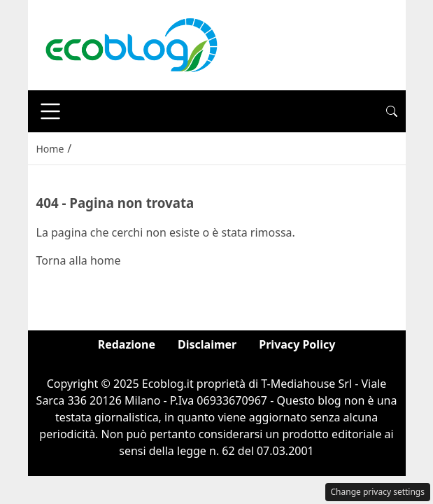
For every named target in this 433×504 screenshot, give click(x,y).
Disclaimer (207, 344)
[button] (392, 111)
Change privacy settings (378, 492)
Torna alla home (79, 260)
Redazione (127, 344)
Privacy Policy (297, 344)
